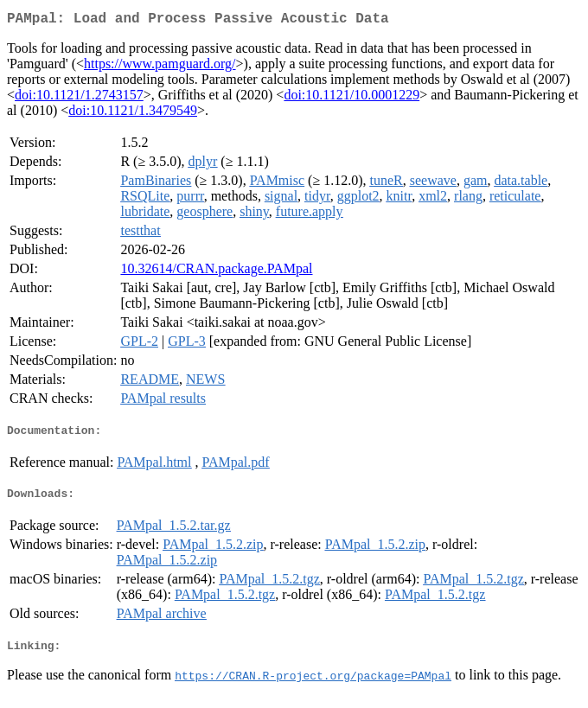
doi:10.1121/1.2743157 (79, 98)
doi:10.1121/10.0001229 (352, 98)
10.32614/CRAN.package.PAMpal (216, 272)
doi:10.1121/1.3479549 (133, 114)
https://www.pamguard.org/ (160, 67)
